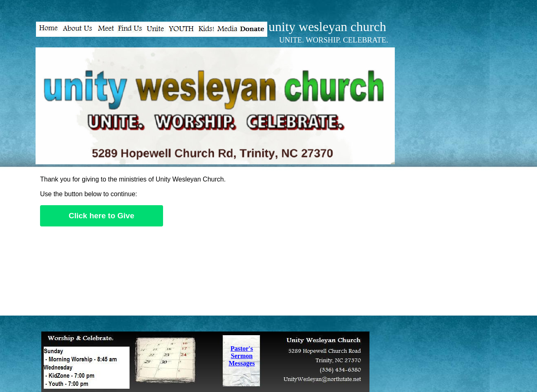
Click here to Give (102, 216)
